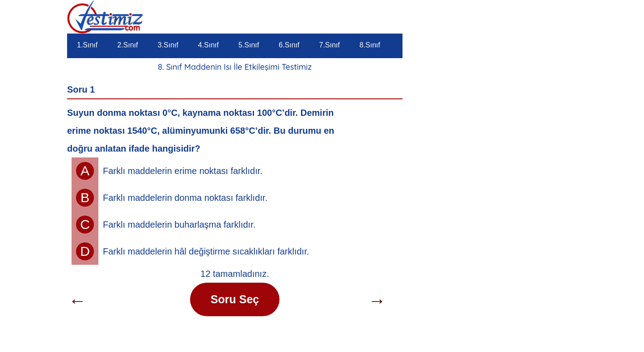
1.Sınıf (87, 45)
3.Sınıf (168, 45)
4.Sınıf (208, 45)
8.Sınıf (370, 45)
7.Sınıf (330, 45)
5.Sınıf (249, 45)
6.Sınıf (289, 45)
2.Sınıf (127, 45)
